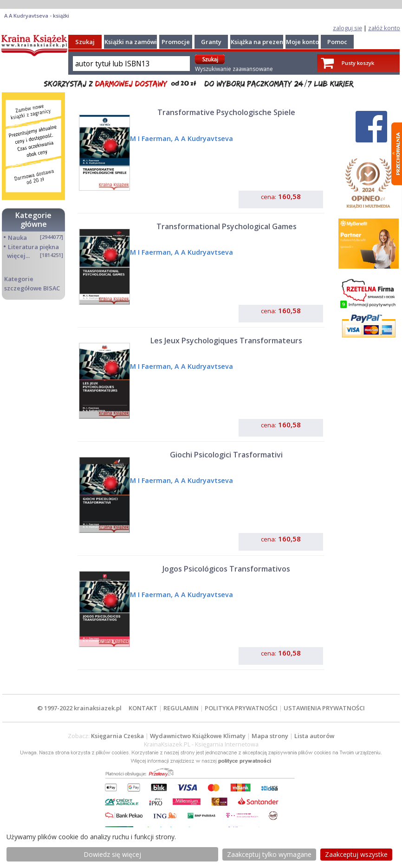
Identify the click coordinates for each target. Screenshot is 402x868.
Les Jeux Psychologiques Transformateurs (226, 341)
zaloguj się (347, 28)
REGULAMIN (181, 708)
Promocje (176, 42)
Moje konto (302, 42)
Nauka (17, 238)
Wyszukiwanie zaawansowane (234, 69)
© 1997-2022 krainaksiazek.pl (79, 708)
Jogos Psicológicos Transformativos (226, 569)
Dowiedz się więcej (112, 854)
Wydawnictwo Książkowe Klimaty (198, 736)
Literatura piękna (33, 247)
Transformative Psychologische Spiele (226, 112)
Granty (211, 42)
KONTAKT (143, 708)
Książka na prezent (258, 42)
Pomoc (337, 42)
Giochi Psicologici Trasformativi (226, 455)
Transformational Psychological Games (227, 226)
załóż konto (384, 28)
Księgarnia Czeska (117, 736)
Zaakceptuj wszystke (356, 854)
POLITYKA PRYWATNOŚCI (241, 708)
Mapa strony (270, 736)
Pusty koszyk (358, 63)
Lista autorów (314, 736)
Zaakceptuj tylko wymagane (269, 854)
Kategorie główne (33, 220)
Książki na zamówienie (137, 42)
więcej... (18, 256)
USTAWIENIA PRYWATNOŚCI (324, 708)
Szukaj (85, 42)
